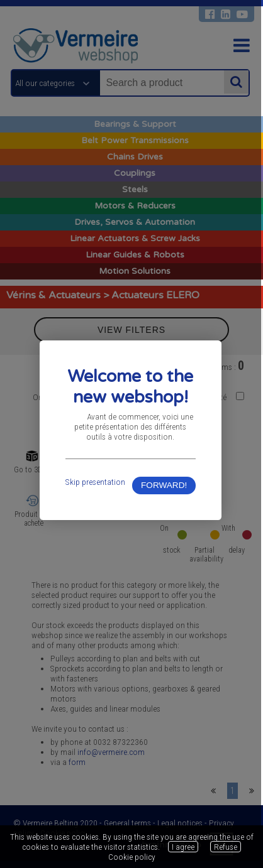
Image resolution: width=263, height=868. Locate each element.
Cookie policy (132, 857)
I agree (183, 847)
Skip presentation (96, 485)
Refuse (226, 847)
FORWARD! (166, 489)
